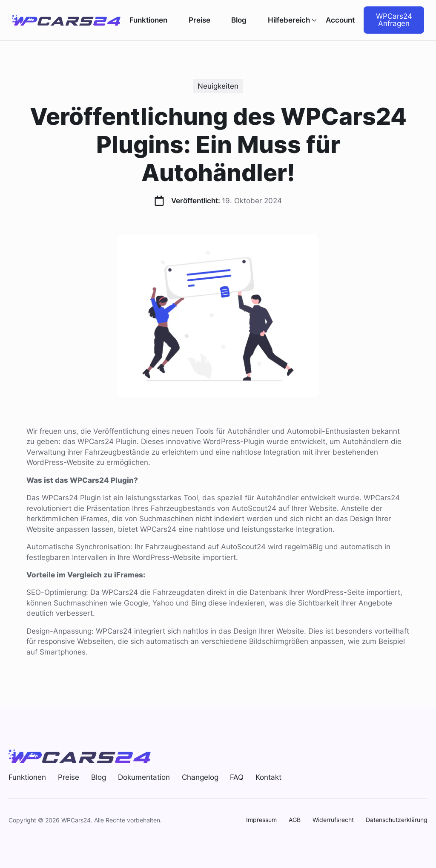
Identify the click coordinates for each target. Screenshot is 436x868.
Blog (239, 20)
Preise (199, 20)
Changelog (200, 777)
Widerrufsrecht (333, 820)
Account (340, 20)
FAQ (237, 777)
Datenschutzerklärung (397, 820)
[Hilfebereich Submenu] (313, 20)
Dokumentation (144, 777)
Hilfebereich (289, 20)
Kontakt (268, 777)
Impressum (261, 820)
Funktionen (148, 20)
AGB (295, 820)
